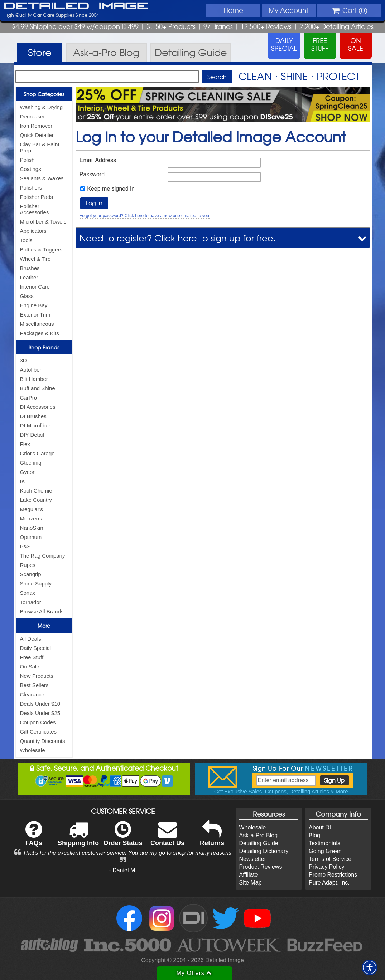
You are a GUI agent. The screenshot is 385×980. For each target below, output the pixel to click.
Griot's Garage (37, 453)
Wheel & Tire (35, 259)
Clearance (32, 694)
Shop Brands (44, 347)
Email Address (98, 160)
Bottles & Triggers (41, 249)
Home (233, 10)
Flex (25, 444)
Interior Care (35, 287)
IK (23, 481)
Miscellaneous (37, 324)
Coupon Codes (38, 722)
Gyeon (28, 472)
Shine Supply (36, 584)
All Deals (31, 639)
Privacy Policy (327, 867)
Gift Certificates (38, 732)
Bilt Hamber (34, 379)
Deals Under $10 (40, 704)
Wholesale (33, 750)
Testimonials (324, 843)
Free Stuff (32, 657)
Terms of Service (330, 859)
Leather (29, 277)
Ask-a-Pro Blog (259, 835)
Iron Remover (36, 126)
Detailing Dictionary (264, 851)
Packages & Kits (40, 333)
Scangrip (31, 574)
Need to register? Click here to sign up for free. (178, 238)
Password (92, 174)
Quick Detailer (37, 135)
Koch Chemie (36, 491)
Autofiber (31, 370)
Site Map (251, 883)
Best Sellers (34, 685)
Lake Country (36, 500)
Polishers (31, 188)
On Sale (30, 667)
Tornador (31, 602)
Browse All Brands (42, 611)
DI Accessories (38, 407)
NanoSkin (32, 528)
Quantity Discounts (43, 741)
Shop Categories (44, 94)
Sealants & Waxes (42, 178)
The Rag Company (43, 556)
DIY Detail (32, 435)
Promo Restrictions (333, 875)
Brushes (30, 268)
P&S (25, 546)
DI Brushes (33, 416)
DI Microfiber (35, 425)
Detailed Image (76, 6)
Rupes (28, 565)
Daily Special (36, 648)
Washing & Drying (42, 107)
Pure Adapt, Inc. (329, 883)
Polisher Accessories (35, 209)
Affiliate (249, 875)
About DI (320, 827)
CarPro (29, 398)
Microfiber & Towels (43, 222)
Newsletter (253, 859)
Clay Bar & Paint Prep (40, 147)
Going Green (325, 851)
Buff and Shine (38, 388)
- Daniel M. (123, 870)
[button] (370, 967)
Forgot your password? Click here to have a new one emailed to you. (145, 216)
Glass (27, 296)
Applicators (33, 231)
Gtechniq (31, 463)
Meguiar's (32, 509)
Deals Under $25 (40, 713)
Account (289, 10)
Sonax (28, 593)
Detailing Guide (259, 843)
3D (23, 360)
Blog (314, 835)
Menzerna (32, 518)
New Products (37, 676)
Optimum (31, 537)
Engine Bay (34, 305)
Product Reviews (261, 867)
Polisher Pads (37, 197)
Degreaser (33, 116)
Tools (26, 240)
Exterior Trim (35, 315)
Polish (27, 160)
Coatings (31, 169)
